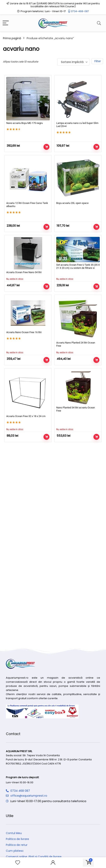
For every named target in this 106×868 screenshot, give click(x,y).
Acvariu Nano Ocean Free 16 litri (24, 332)
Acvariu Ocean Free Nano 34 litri (24, 272)
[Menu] (6, 23)
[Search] (99, 23)
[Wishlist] (18, 863)
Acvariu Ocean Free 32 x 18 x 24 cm (26, 416)
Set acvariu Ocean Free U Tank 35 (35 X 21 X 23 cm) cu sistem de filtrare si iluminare (78, 268)
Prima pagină (12, 38)
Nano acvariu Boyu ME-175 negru (24, 123)
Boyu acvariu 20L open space (72, 203)
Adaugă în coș (46, 147)
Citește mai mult (46, 286)
